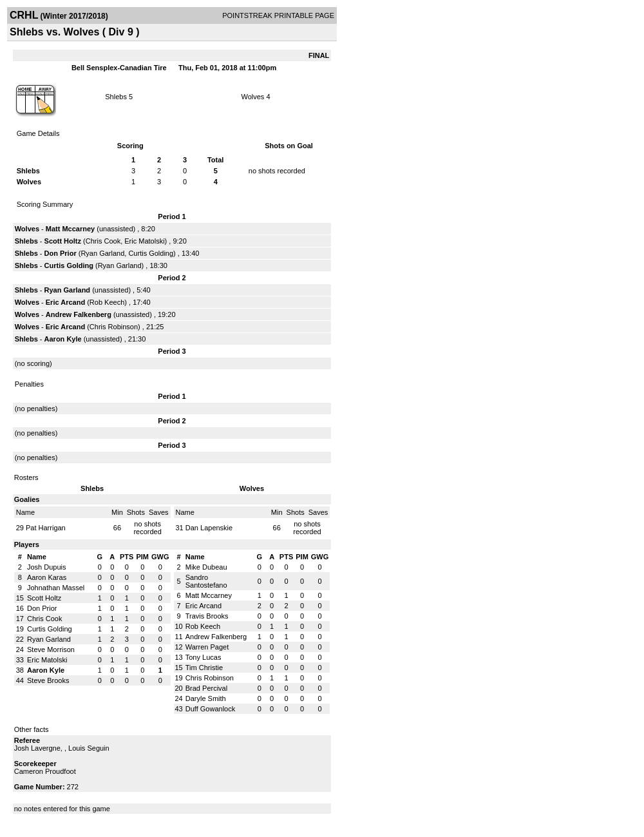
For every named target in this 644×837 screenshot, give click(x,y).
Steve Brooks (48, 680)
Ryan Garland (102, 253)
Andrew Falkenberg (79, 314)
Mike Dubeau (206, 567)
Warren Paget (207, 647)
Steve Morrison (51, 649)
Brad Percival (206, 688)
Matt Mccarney (70, 229)
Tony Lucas (204, 657)
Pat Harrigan (46, 528)
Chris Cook (103, 241)
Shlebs (116, 97)
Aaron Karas (47, 577)
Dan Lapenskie (209, 528)
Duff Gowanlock (210, 709)
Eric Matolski (144, 241)
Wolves (252, 97)
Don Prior (61, 253)
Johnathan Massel (56, 588)
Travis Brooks (207, 616)
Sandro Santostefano (206, 581)
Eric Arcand (65, 302)
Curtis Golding (151, 253)
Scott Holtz (63, 241)
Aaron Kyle (63, 339)
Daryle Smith (206, 698)
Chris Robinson (114, 327)
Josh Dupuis (47, 567)
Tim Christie (204, 668)
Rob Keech (107, 302)
